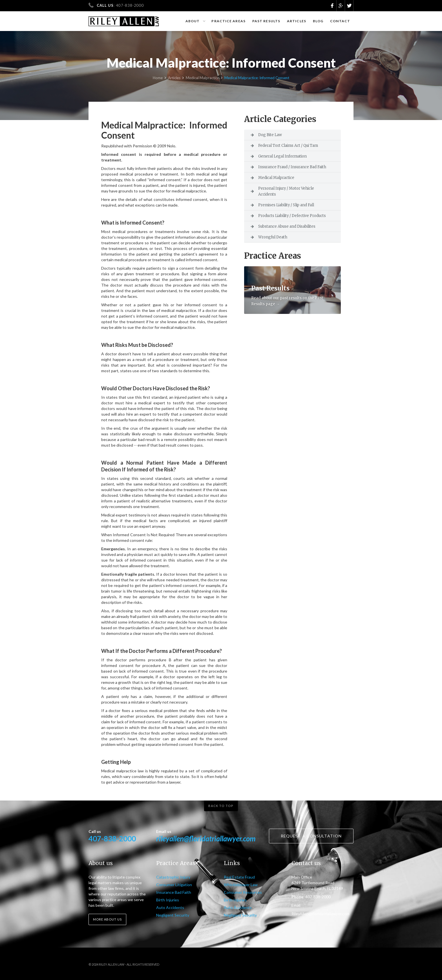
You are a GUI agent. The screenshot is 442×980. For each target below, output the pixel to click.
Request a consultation (311, 836)
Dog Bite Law (270, 135)
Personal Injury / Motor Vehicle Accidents (286, 191)
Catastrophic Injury (173, 877)
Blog (318, 21)
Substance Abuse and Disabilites (287, 226)
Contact (340, 21)
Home (158, 78)
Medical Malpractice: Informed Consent (257, 78)
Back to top (221, 806)
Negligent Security (173, 915)
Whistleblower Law (241, 885)
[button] (195, 21)
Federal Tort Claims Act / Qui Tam (288, 146)
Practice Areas (228, 21)
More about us (107, 919)
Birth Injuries (168, 900)
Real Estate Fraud (239, 877)
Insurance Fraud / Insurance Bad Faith (292, 167)
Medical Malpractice (202, 78)
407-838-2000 (112, 839)
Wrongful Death (273, 237)
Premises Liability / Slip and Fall (286, 205)
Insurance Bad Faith (174, 892)
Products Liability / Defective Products (292, 216)
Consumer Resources (243, 892)
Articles (297, 21)
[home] (124, 19)
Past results (266, 21)
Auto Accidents (170, 907)
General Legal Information (282, 156)
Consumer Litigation (174, 885)
